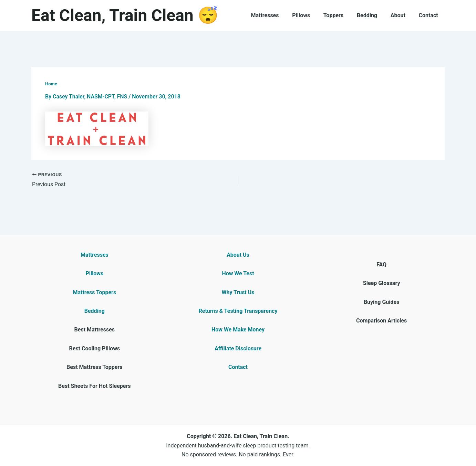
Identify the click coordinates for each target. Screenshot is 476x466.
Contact (430, 15)
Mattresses (277, 15)
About (401, 15)
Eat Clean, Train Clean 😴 (125, 15)
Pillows (311, 15)
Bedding (372, 15)
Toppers (341, 15)
